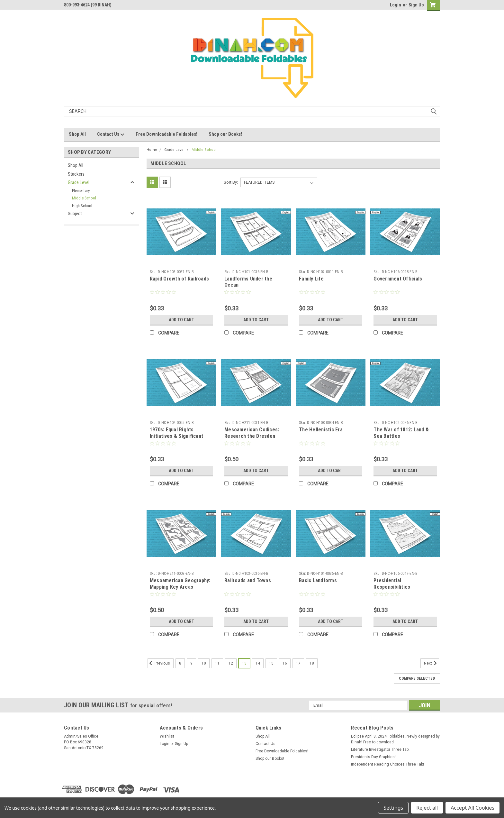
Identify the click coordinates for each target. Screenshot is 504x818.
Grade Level (79, 182)
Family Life (311, 279)
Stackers (76, 174)
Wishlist (167, 736)
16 (285, 663)
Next (432, 663)
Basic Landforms (318, 580)
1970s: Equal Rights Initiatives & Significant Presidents (176, 436)
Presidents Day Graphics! (373, 757)
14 (258, 663)
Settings (393, 808)
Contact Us (111, 134)
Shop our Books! (225, 134)
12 (231, 663)
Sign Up (416, 5)
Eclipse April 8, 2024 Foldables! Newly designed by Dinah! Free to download (395, 739)
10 (204, 663)
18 (312, 663)
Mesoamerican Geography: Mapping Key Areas (180, 584)
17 (298, 663)
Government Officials (398, 279)
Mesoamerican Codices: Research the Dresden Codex (252, 436)
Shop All (77, 134)
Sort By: (231, 182)
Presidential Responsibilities (392, 584)
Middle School (84, 198)
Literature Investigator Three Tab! (380, 749)
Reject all (427, 808)
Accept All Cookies (473, 808)
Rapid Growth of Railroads (179, 279)
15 (271, 663)
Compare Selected (417, 678)
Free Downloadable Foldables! (166, 134)
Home (152, 150)
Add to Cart (181, 320)
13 (244, 663)
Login (396, 5)
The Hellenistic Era (321, 430)
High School (82, 206)
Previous (159, 663)
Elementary (81, 191)
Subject (75, 214)
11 (217, 663)
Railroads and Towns (248, 580)
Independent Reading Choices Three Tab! (387, 764)
